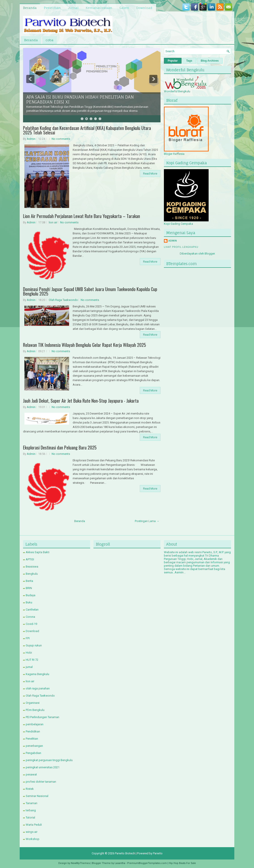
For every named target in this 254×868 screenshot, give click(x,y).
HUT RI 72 (32, 660)
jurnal (29, 667)
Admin (31, 139)
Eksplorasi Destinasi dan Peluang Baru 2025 (60, 447)
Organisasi (33, 703)
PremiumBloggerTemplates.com (147, 863)
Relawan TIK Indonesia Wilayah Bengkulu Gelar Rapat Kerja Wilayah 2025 (85, 345)
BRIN (29, 588)
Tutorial (30, 817)
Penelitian (52, 8)
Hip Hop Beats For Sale (182, 863)
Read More (150, 174)
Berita (29, 581)
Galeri (124, 8)
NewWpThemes (80, 863)
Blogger (210, 254)
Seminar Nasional (37, 796)
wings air (32, 832)
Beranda (30, 8)
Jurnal (73, 8)
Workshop (33, 839)
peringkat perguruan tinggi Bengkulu (49, 760)
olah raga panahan (38, 688)
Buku (29, 602)
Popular (173, 61)
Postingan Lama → (147, 521)
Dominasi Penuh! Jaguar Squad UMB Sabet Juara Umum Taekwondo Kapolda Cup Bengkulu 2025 (90, 291)
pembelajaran (35, 724)
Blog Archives (210, 61)
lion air (53, 222)
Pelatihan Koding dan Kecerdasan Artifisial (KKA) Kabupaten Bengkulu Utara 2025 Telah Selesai (87, 130)
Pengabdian (33, 753)
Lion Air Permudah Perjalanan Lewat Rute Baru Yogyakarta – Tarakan (81, 216)
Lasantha (120, 863)
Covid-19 (31, 624)
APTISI (30, 559)
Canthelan (32, 610)
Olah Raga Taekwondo (63, 300)
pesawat (31, 774)
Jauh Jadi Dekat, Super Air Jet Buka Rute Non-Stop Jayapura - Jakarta (81, 401)
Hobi (29, 653)
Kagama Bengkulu (37, 674)
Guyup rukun (34, 645)
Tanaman (32, 803)
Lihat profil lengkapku (181, 247)
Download (144, 8)
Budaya (31, 595)
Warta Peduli (34, 825)
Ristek (30, 789)
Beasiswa (32, 567)
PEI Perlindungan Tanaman (42, 717)
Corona (30, 617)
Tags (189, 61)
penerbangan (34, 746)
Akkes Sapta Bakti (38, 552)
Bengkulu (32, 574)
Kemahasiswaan (99, 8)
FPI (28, 638)
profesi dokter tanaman (41, 782)
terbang (31, 810)
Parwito (158, 853)
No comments (61, 139)
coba (50, 40)
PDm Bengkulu (35, 710)
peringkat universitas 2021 (43, 767)
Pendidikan (33, 731)
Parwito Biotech (125, 853)
